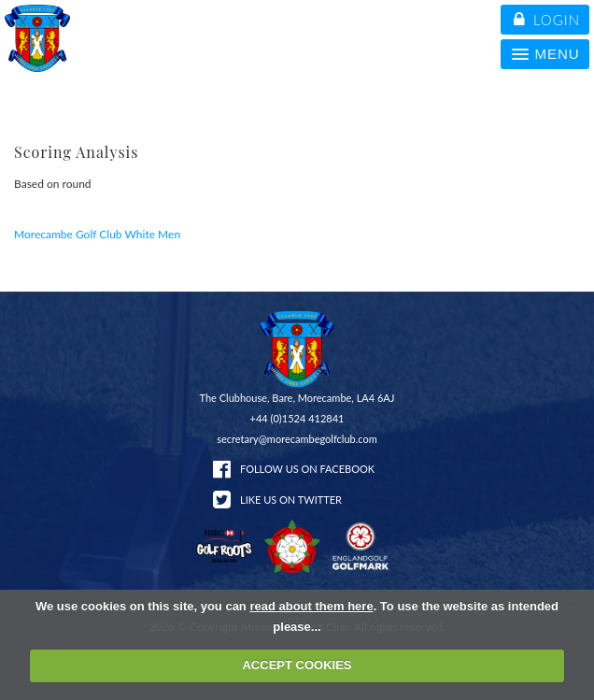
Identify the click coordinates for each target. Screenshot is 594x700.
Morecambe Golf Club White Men (97, 234)
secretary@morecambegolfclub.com (297, 439)
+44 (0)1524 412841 (297, 418)
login (547, 20)
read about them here (311, 606)
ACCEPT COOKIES (297, 665)
